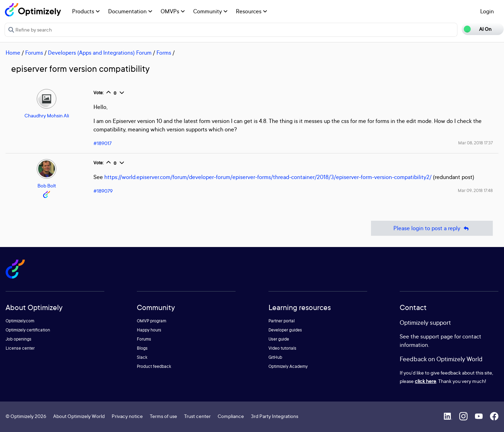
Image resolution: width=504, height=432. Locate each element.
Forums (34, 53)
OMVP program (152, 321)
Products (86, 11)
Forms (164, 53)
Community (210, 11)
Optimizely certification (28, 330)
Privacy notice (127, 416)
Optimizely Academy (288, 366)
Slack (142, 357)
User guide (279, 339)
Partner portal (282, 321)
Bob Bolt (47, 186)
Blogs (142, 348)
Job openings (19, 339)
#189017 (103, 143)
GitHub (275, 357)
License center (20, 348)
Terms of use (163, 416)
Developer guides (285, 330)
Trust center (197, 416)
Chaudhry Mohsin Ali (47, 115)
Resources (251, 11)
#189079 (103, 191)
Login (487, 11)
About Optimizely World (79, 416)
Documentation (130, 11)
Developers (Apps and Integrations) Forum (100, 53)
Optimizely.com (20, 321)
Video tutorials (282, 348)
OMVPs (173, 11)
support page (437, 336)
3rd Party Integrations (275, 416)
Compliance (231, 416)
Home (13, 53)
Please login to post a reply (432, 228)
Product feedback (154, 366)
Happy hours (149, 330)
